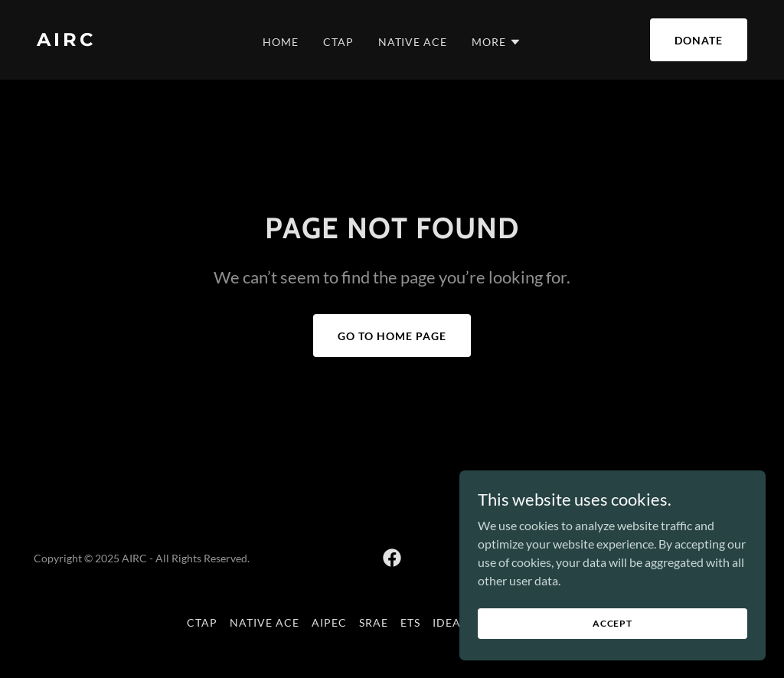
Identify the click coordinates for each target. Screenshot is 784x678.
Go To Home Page (392, 336)
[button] (497, 42)
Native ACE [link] (413, 42)
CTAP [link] (338, 42)
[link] (129, 41)
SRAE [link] (374, 622)
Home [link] (281, 42)
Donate (699, 40)
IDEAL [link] (450, 622)
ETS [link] (410, 622)
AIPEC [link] (329, 622)
